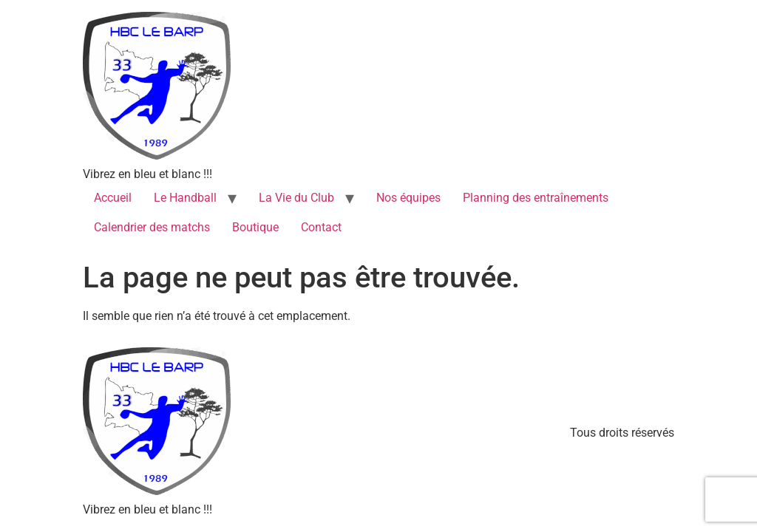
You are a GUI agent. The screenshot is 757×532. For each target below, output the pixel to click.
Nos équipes (408, 198)
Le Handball (185, 198)
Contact (321, 227)
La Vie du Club (296, 198)
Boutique (255, 227)
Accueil (113, 198)
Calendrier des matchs (152, 227)
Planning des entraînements (536, 198)
